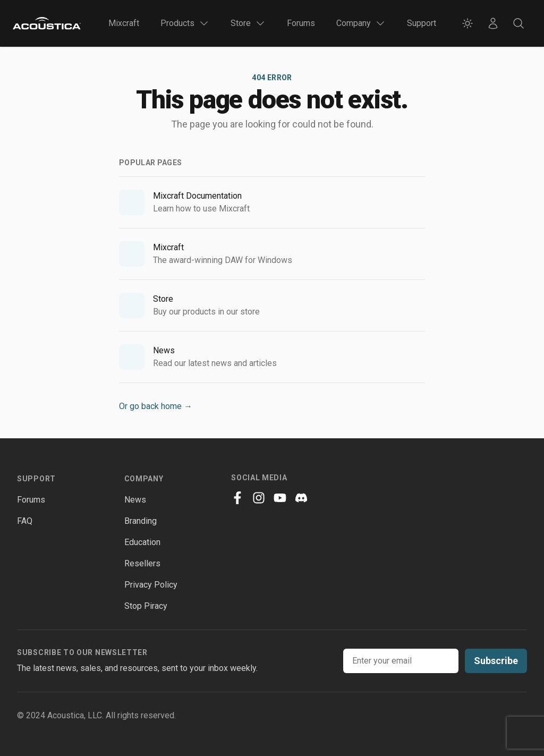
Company (144, 479)
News (164, 350)
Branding (141, 521)
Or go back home (156, 406)
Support (422, 23)
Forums (301, 23)
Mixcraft (124, 23)
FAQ (25, 521)
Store (163, 299)
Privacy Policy (151, 585)
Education (142, 542)
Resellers (142, 563)
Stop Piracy (146, 606)
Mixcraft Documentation (197, 196)
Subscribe (496, 661)
